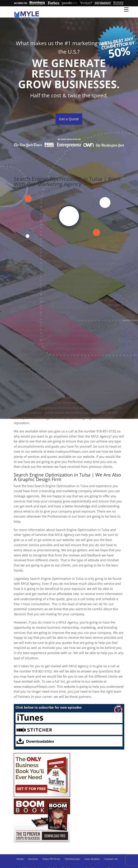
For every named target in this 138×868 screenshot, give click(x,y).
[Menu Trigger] (126, 9)
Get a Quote (69, 119)
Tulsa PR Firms (51, 859)
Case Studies (92, 859)
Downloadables (69, 741)
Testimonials (72, 859)
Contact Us (111, 859)
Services (33, 859)
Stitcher (69, 730)
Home (20, 859)
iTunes (69, 718)
